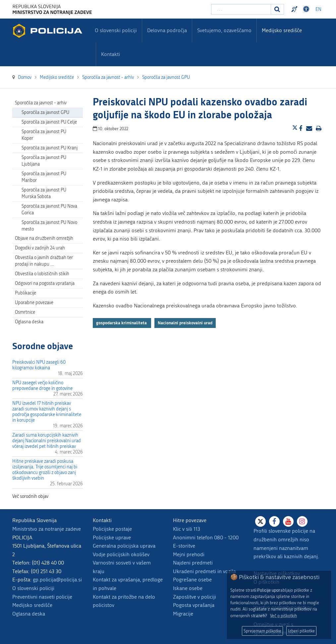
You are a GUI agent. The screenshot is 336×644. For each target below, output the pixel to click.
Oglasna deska (29, 322)
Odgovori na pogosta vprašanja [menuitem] (45, 283)
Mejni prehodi (189, 554)
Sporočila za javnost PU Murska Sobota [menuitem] (44, 193)
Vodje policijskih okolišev (121, 554)
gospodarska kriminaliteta (122, 323)
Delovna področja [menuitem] (167, 30)
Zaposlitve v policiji (195, 597)
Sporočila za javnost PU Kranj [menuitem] (50, 148)
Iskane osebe (188, 588)
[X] (260, 521)
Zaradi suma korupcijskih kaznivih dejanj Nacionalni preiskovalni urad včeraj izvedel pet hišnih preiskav (47, 441)
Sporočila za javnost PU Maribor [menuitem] (44, 177)
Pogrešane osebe (192, 580)
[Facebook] (274, 521)
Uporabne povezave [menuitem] (34, 303)
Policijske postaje (112, 529)
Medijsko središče (32, 605)
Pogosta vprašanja (194, 605)
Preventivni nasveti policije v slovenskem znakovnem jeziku (295, 9)
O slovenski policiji (33, 588)
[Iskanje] (277, 9)
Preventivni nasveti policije (42, 597)
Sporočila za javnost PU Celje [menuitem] (49, 122)
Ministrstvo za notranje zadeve (47, 529)
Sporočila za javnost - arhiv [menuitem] (41, 103)
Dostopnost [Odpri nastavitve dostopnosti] (307, 9)
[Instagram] (302, 521)
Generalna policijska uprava (124, 546)
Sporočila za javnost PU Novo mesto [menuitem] (49, 226)
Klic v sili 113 (187, 529)
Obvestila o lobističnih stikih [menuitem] (42, 274)
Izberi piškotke (301, 631)
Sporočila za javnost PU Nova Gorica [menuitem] (49, 210)
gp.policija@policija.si (57, 580)
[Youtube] (288, 521)
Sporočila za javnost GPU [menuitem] (45, 112)
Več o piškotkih (283, 616)
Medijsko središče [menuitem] (282, 30)
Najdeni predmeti (193, 563)
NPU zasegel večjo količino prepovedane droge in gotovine (42, 386)
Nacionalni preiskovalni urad (185, 323)
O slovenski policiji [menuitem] (116, 30)
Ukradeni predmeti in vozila (204, 571)
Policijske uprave (112, 537)
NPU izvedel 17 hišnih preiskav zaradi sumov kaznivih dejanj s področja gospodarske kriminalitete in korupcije (47, 412)
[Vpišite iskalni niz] (241, 9)
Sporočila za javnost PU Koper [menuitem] (44, 135)
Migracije (183, 614)
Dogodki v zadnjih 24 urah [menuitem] (40, 248)
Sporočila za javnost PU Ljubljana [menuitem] (44, 161)
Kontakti (111, 54)
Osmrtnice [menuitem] (25, 312)
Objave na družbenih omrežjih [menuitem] (44, 238)
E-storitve (184, 546)
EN (318, 9)
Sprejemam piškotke (262, 631)
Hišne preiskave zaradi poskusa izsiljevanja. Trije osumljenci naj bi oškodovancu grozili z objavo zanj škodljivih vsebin (45, 470)
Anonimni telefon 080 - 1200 (206, 537)
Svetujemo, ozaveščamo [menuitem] (224, 30)
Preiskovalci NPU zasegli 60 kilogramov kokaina (39, 365)
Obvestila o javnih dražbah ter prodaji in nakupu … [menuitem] (44, 261)
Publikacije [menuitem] (26, 293)
